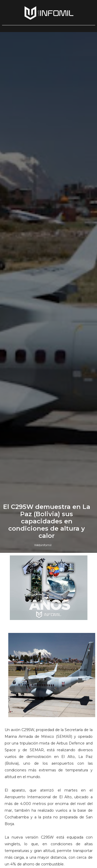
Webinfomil (43, 545)
